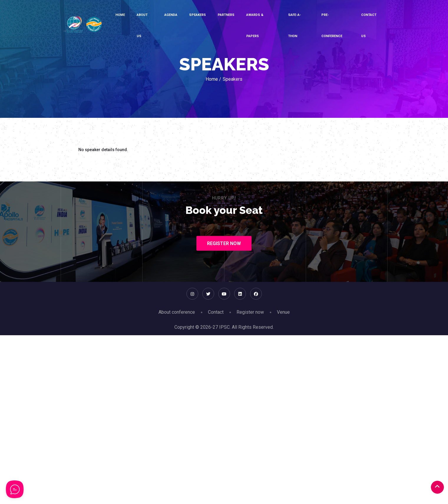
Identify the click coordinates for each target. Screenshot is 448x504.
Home (120, 15)
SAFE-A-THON (295, 25)
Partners (226, 15)
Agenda (171, 15)
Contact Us (369, 25)
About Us (142, 25)
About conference (177, 312)
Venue (283, 312)
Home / (213, 79)
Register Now (224, 243)
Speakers (197, 15)
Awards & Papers (255, 25)
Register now (250, 312)
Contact (216, 312)
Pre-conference (332, 25)
